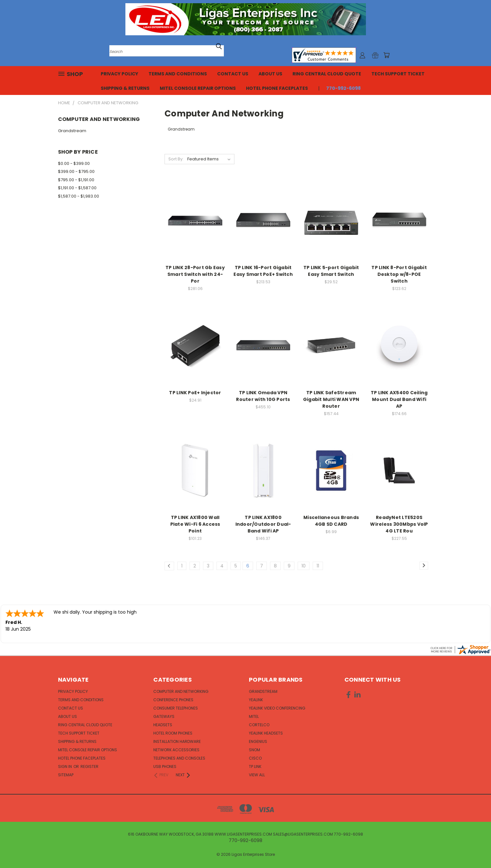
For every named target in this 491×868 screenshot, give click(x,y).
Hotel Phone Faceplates (277, 88)
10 (304, 566)
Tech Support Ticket (398, 74)
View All (257, 775)
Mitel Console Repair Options (198, 88)
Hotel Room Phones (173, 733)
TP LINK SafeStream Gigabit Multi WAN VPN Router (331, 399)
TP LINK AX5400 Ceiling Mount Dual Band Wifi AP (399, 399)
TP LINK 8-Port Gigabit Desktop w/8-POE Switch (399, 274)
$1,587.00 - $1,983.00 (79, 196)
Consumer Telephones (176, 708)
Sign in (65, 766)
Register (89, 766)
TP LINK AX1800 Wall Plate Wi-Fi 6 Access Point (195, 524)
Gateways (164, 716)
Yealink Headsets (266, 733)
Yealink (256, 700)
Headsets (163, 725)
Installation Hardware (177, 741)
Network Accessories (176, 750)
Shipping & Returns (125, 88)
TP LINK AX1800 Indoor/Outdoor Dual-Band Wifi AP (263, 524)
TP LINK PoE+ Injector (195, 393)
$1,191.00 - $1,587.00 (77, 188)
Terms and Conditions (178, 74)
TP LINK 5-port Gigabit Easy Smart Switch (331, 271)
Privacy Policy (119, 74)
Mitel (254, 716)
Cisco (255, 758)
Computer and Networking (181, 691)
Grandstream (72, 131)
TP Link (255, 766)
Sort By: (176, 159)
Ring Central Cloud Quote (327, 74)
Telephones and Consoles (179, 758)
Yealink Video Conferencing (277, 708)
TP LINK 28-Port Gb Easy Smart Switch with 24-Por (195, 274)
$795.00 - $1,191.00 (76, 180)
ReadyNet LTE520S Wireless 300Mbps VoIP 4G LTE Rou (399, 524)
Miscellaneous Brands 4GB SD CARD (331, 521)
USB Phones (165, 766)
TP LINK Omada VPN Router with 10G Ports (263, 396)
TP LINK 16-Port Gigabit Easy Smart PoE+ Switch (263, 271)
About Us (270, 74)
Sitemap (66, 775)
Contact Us (233, 74)
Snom (254, 750)
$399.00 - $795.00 (76, 171)
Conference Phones (173, 700)
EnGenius (258, 741)
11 (318, 566)
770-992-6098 (343, 88)
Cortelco (259, 725)
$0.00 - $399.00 (74, 163)
